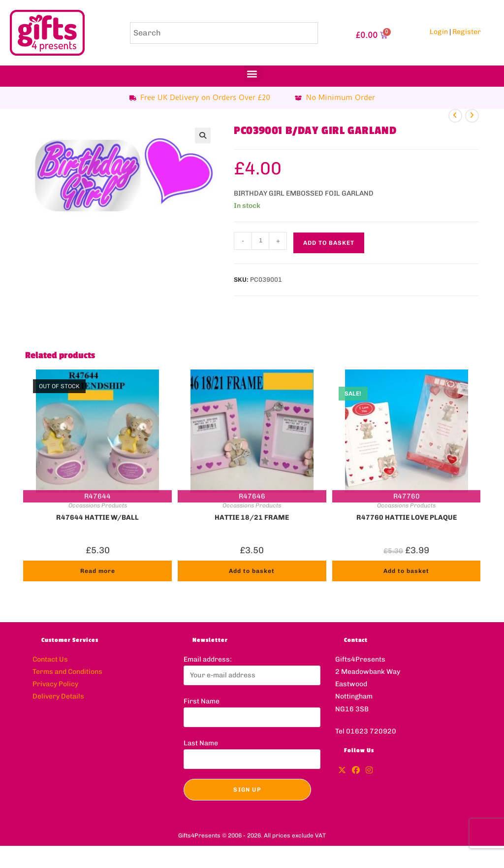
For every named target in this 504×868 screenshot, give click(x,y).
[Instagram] (369, 771)
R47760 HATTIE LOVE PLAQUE (407, 517)
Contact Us (50, 659)
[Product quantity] (260, 241)
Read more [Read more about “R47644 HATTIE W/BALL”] (98, 571)
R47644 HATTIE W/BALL (97, 517)
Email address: (208, 659)
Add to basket (329, 243)
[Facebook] (356, 771)
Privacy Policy (55, 684)
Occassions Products (98, 505)
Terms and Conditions (67, 672)
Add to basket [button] (252, 571)
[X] (342, 771)
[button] (252, 74)
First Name (202, 701)
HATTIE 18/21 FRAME (252, 517)
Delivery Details (58, 696)
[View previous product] (455, 116)
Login (439, 32)
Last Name (201, 743)
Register (467, 32)
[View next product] (472, 116)
